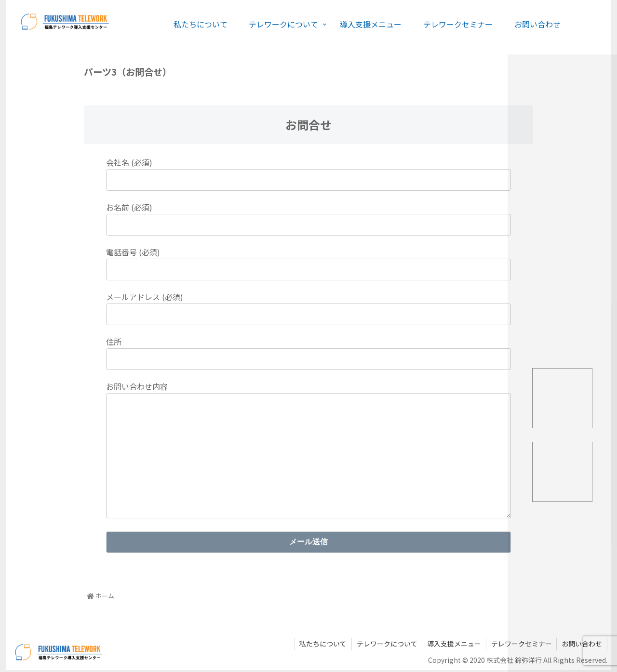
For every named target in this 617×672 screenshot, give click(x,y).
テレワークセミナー (521, 646)
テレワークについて (386, 646)
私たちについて (322, 646)
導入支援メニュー (454, 646)
